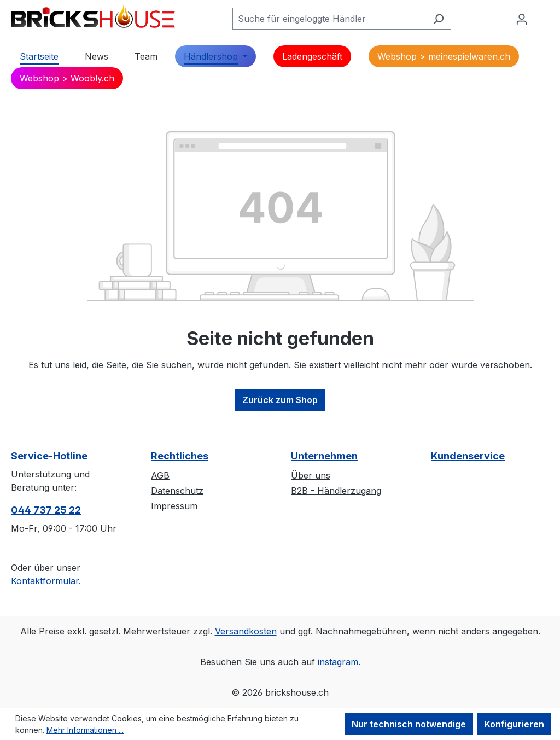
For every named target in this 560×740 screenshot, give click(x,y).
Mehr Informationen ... (85, 730)
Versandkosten (246, 631)
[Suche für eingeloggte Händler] (329, 19)
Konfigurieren (514, 724)
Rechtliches (180, 456)
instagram (338, 662)
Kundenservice (468, 456)
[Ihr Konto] (522, 19)
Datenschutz (177, 491)
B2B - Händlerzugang (336, 491)
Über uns (311, 475)
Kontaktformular (45, 581)
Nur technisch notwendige (409, 724)
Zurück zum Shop (280, 400)
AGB (160, 475)
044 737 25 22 (46, 510)
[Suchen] (438, 19)
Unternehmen (324, 456)
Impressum (174, 506)
